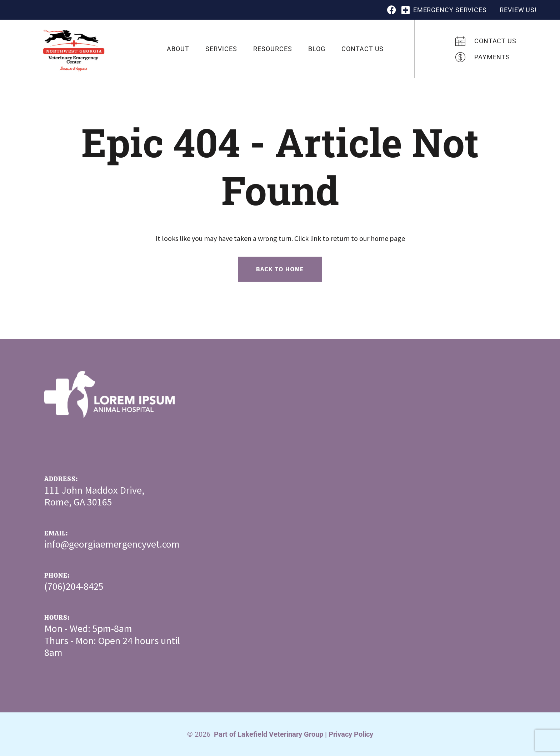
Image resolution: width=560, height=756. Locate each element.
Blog (317, 49)
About (178, 49)
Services (221, 49)
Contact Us (362, 49)
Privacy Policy (351, 734)
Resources (272, 49)
